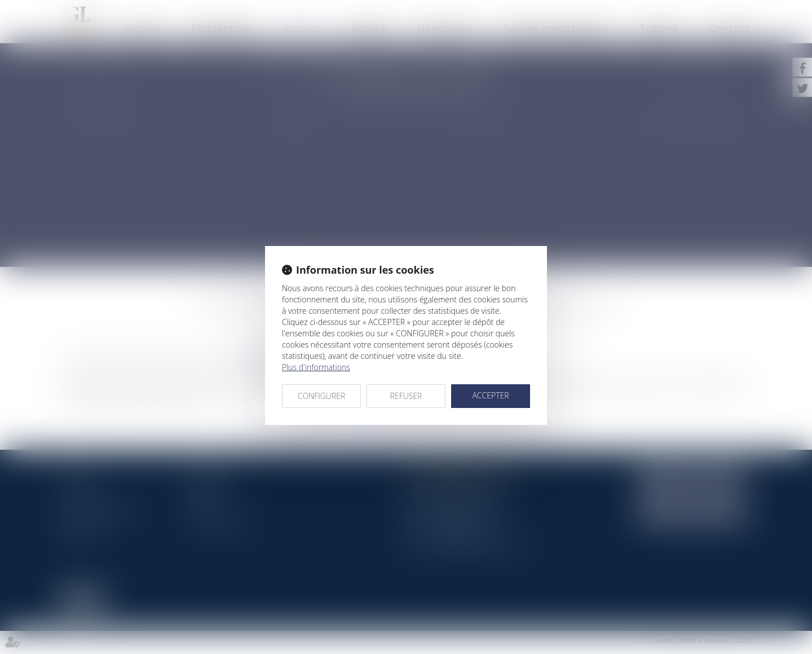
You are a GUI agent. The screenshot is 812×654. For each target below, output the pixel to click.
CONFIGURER (322, 396)
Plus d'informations (316, 367)
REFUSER (406, 396)
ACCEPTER (490, 395)
